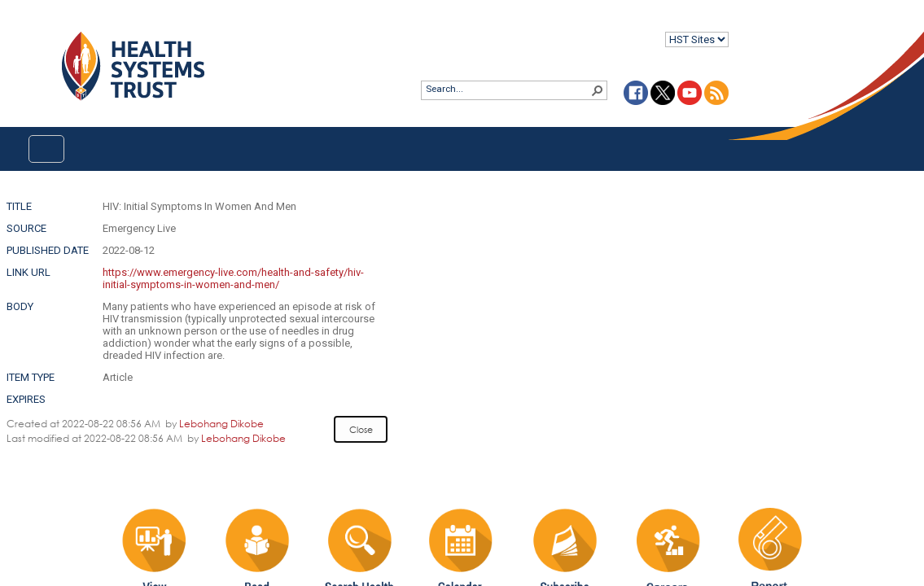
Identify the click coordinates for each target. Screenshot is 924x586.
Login (13, 26)
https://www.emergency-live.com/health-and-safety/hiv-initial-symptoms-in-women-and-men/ (233, 278)
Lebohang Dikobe (221, 423)
